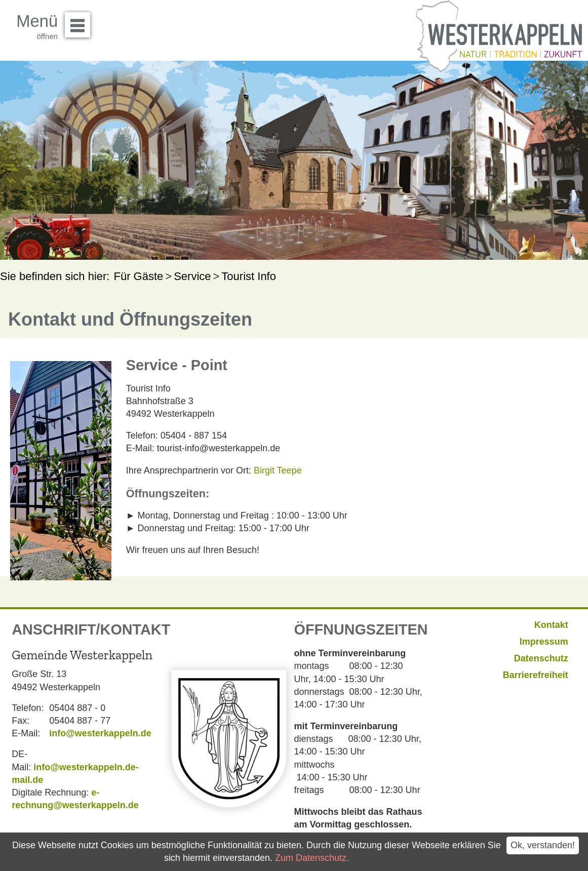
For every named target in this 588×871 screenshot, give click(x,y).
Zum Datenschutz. (312, 858)
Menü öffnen (80, 21)
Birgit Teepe (278, 470)
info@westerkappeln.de (100, 733)
